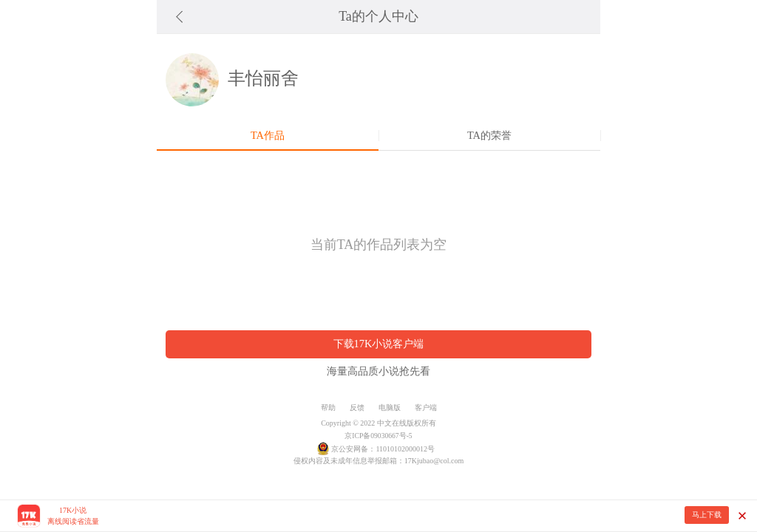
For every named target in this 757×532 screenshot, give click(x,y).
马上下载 (707, 515)
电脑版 (390, 407)
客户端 (426, 407)
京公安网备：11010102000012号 (383, 449)
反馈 (357, 407)
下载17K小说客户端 (379, 344)
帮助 (328, 407)
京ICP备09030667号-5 (378, 436)
